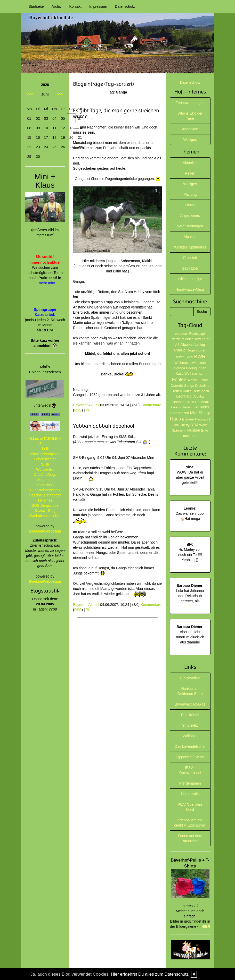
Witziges (190, 184)
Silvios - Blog (45, 511)
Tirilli (45, 449)
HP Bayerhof (190, 678)
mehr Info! (47, 283)
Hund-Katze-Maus (190, 289)
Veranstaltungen (190, 226)
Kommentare (151, 405)
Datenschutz (125, 6)
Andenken (190, 129)
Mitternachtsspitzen (45, 454)
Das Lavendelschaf (190, 746)
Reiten (190, 173)
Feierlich (190, 258)
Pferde (190, 205)
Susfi (45, 464)
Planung (190, 194)
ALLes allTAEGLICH (45, 439)
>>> (60, 94)
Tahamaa (45, 500)
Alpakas (190, 237)
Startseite (36, 6)
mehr (192, 488)
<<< (30, 94)
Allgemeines (190, 216)
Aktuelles (190, 163)
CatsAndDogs (45, 475)
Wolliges (190, 140)
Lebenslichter (45, 459)
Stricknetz (190, 725)
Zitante (45, 444)
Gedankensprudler (45, 516)
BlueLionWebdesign (45, 531)
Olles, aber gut (190, 279)
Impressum (98, 6)
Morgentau (45, 480)
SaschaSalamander (45, 495)
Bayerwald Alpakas (190, 704)
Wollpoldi (190, 736)
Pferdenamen (190, 783)
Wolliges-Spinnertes (190, 247)
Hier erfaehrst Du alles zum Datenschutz (150, 974)
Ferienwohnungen (190, 103)
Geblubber (190, 268)
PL (88, 410)
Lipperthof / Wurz (190, 757)
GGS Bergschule (45, 505)
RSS (78, 410)
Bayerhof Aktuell (86, 405)
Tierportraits (190, 794)
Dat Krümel (190, 715)
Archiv (57, 6)
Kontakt (75, 6)
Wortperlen (45, 469)
